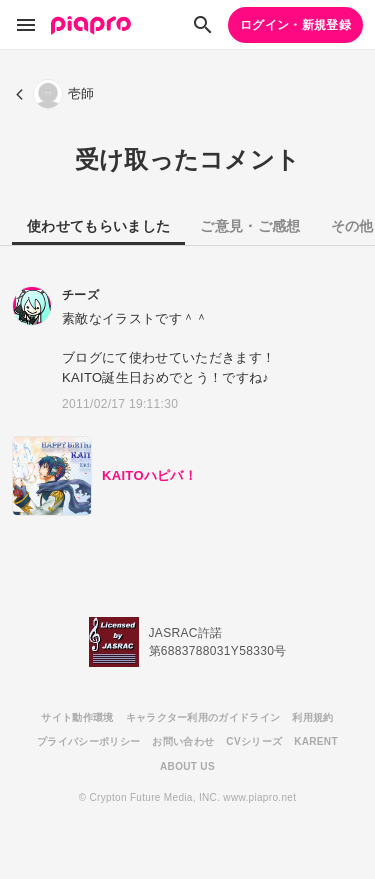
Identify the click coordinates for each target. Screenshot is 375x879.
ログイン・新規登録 (295, 25)
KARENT (316, 741)
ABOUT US (187, 766)
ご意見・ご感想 (250, 226)
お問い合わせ (183, 741)
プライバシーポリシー (88, 741)
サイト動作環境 (77, 717)
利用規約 (312, 717)
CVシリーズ (254, 741)
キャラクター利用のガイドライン (203, 717)
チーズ (80, 295)
